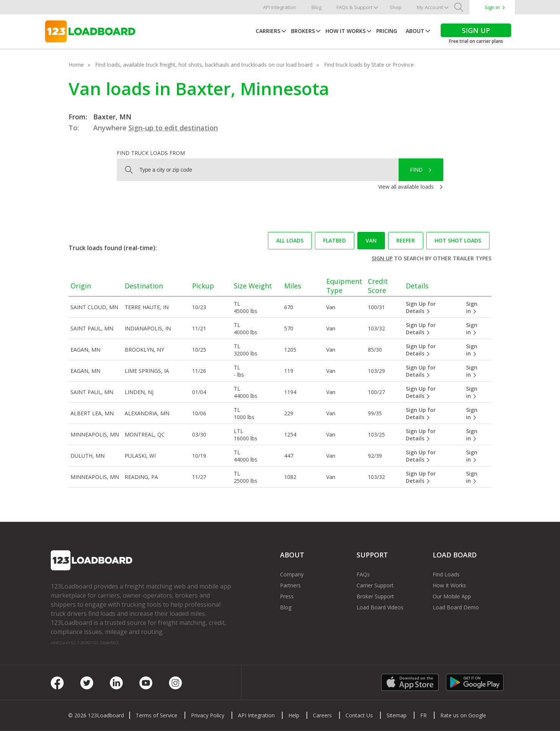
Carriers (268, 31)
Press (287, 596)
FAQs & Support (354, 7)
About (415, 31)
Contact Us (359, 715)
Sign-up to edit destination (173, 128)
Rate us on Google (463, 715)
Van (371, 240)
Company (292, 574)
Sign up (382, 258)
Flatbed (335, 240)
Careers (322, 715)
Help (294, 715)
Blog (316, 7)
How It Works (346, 31)
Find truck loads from (151, 153)
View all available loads (406, 187)
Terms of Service (156, 715)
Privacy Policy (208, 715)
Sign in (492, 7)
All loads (290, 240)
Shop (396, 7)
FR (423, 715)
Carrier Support (375, 585)
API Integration (280, 7)
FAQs (363, 574)
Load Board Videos (380, 607)
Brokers (303, 31)
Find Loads (446, 574)
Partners (290, 585)
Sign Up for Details (421, 307)
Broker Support (375, 596)
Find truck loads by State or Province (369, 65)
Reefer (406, 240)
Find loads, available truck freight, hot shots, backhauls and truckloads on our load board (204, 65)
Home (76, 65)
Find (416, 170)
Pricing (387, 31)
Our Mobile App (452, 596)
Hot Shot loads (458, 240)
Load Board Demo (456, 607)
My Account (430, 7)
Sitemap (397, 715)
